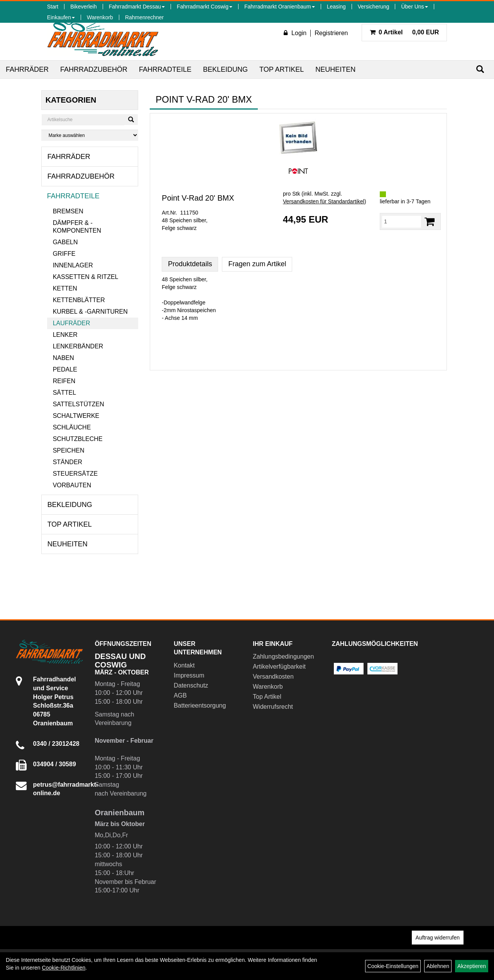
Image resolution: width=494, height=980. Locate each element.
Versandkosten (273, 677)
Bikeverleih (83, 7)
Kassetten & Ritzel (86, 277)
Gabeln (65, 242)
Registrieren (331, 33)
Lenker (65, 335)
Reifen (64, 381)
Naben (63, 358)
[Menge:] (402, 221)
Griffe (64, 254)
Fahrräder (27, 69)
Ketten (65, 288)
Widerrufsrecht (273, 707)
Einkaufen (61, 17)
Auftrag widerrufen (438, 938)
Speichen (69, 450)
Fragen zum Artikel (257, 264)
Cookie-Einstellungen (393, 966)
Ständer (68, 462)
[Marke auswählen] (90, 135)
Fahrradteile (165, 69)
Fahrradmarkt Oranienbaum (280, 7)
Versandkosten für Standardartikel (324, 201)
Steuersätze (75, 474)
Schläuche (72, 427)
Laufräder (72, 323)
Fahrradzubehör (94, 69)
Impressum (189, 675)
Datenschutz (191, 685)
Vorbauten (72, 485)
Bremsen (68, 211)
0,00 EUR (404, 32)
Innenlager (73, 265)
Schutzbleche (78, 439)
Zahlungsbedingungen (283, 656)
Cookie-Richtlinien (63, 968)
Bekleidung (225, 69)
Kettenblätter (79, 300)
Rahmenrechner (144, 17)
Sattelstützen (79, 404)
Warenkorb (100, 17)
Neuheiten (335, 69)
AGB (180, 695)
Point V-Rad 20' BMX (198, 198)
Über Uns (414, 7)
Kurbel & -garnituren (90, 312)
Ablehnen (438, 966)
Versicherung (374, 7)
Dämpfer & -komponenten (77, 227)
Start (53, 7)
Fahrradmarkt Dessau (137, 7)
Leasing (336, 7)
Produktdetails (190, 264)
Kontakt (184, 665)
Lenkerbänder (78, 346)
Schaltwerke (76, 416)
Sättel (64, 393)
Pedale (65, 369)
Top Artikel (282, 69)
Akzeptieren (472, 966)
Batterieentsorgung (200, 705)
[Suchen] (480, 69)
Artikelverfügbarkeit (279, 667)
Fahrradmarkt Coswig (205, 7)
